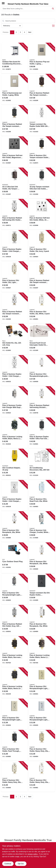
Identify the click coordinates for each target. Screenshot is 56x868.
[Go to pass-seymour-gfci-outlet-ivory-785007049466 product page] (42, 246)
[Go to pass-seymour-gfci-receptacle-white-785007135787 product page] (42, 620)
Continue (8, 864)
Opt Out (21, 864)
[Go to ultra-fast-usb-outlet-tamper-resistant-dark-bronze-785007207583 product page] (14, 183)
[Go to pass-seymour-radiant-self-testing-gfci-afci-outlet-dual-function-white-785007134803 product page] (42, 402)
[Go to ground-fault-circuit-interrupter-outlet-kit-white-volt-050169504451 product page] (42, 339)
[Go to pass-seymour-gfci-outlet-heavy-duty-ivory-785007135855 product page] (42, 745)
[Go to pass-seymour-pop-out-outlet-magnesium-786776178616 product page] (42, 58)
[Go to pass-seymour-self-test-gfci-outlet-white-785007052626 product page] (42, 214)
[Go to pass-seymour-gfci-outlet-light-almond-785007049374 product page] (14, 277)
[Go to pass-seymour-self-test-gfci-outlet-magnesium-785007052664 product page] (14, 152)
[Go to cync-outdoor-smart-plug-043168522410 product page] (14, 558)
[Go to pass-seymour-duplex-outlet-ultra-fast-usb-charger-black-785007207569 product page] (42, 433)
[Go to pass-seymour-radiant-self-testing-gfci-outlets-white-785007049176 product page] (14, 214)
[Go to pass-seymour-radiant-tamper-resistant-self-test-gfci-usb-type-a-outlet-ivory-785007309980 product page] (42, 277)
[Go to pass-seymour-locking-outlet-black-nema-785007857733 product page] (14, 683)
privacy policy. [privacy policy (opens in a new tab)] (33, 854)
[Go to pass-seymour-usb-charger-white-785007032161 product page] (42, 527)
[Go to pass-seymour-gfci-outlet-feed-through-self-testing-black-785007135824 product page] (14, 745)
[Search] (53, 8)
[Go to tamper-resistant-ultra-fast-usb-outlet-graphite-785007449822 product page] (42, 183)
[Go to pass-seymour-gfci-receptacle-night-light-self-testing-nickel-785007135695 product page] (14, 589)
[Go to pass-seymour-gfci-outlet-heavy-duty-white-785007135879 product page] (42, 777)
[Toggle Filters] (53, 26)
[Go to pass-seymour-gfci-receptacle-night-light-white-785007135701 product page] (42, 714)
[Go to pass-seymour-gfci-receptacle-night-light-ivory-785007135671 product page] (42, 683)
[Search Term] (28, 9)
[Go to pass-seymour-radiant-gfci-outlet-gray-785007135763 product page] (14, 620)
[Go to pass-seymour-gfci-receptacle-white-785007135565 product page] (42, 558)
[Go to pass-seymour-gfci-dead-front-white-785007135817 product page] (42, 495)
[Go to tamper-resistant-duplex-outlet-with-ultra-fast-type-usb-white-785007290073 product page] (42, 121)
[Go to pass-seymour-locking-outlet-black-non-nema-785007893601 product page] (14, 652)
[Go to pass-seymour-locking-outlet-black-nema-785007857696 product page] (14, 433)
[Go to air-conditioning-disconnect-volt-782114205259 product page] (42, 464)
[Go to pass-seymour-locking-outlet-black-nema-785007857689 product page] (42, 652)
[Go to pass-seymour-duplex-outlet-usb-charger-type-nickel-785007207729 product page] (14, 246)
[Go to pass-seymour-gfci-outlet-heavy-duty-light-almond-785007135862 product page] (14, 777)
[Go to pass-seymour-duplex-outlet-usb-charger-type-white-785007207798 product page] (14, 371)
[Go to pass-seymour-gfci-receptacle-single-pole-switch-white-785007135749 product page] (42, 371)
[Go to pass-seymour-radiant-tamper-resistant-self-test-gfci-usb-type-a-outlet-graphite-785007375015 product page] (14, 121)
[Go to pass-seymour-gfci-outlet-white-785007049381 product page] (42, 308)
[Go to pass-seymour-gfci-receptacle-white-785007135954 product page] (14, 527)
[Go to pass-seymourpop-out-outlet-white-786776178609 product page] (14, 89)
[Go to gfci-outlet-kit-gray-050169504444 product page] (14, 339)
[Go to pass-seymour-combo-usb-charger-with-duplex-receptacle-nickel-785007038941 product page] (14, 402)
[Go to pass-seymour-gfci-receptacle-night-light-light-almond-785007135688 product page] (14, 714)
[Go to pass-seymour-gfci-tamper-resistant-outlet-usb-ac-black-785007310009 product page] (42, 152)
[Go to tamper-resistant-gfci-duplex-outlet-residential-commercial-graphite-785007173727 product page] (42, 589)
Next (30, 32)
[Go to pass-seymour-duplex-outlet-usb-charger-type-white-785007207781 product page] (14, 495)
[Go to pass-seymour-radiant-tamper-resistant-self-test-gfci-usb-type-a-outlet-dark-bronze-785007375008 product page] (42, 89)
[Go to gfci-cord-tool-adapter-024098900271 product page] (14, 464)
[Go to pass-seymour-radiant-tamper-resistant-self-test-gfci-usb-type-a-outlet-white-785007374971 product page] (14, 308)
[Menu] (3, 3)
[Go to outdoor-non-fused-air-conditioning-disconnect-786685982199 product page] (14, 58)
